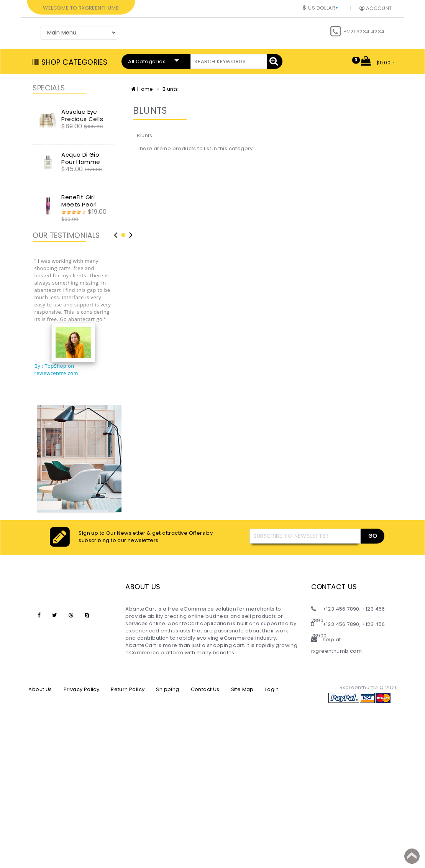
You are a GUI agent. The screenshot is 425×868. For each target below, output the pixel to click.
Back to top (412, 856)
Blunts (170, 89)
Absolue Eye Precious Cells (82, 115)
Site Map (242, 689)
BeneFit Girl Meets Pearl (79, 201)
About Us (40, 689)
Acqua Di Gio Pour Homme (81, 158)
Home (142, 89)
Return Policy (128, 689)
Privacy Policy (82, 689)
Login (272, 689)
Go (373, 536)
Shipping (167, 689)
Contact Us (205, 689)
